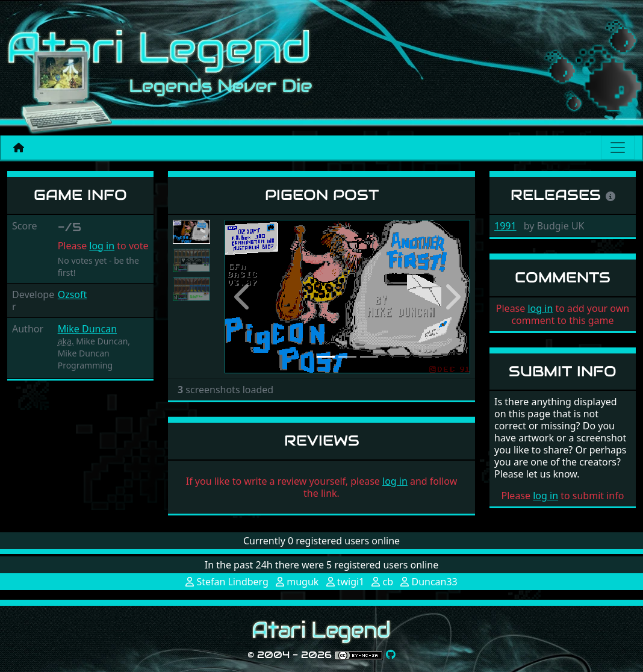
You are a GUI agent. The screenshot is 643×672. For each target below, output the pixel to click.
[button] (243, 297)
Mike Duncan (87, 329)
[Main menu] (618, 148)
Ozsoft (73, 294)
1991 (505, 226)
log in (102, 246)
